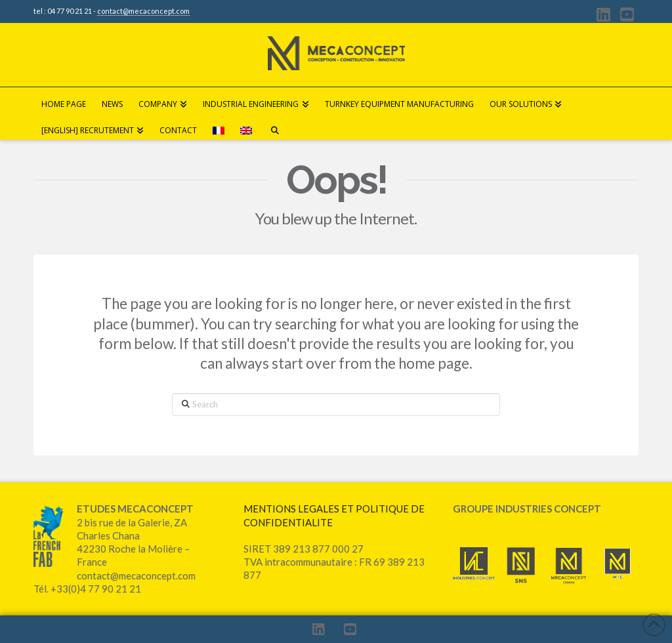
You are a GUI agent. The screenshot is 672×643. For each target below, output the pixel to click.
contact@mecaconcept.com (143, 11)
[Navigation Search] (274, 127)
